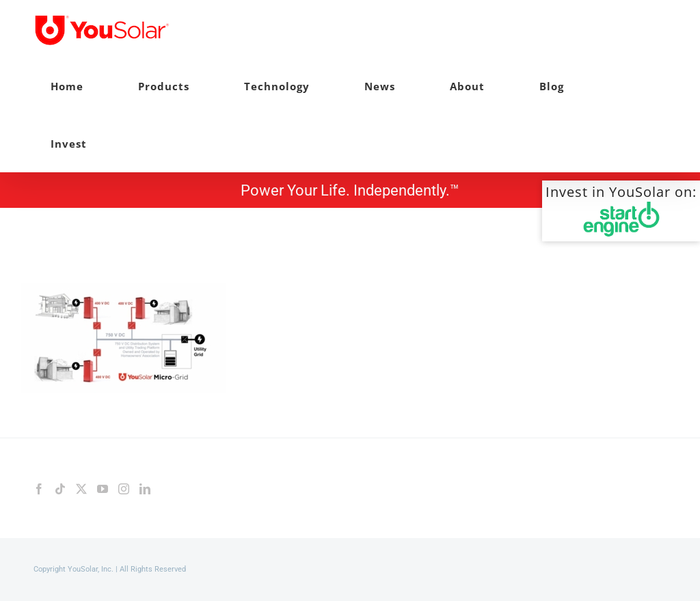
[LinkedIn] (145, 489)
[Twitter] (81, 489)
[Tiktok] (60, 489)
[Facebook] (39, 489)
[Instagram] (124, 489)
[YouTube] (103, 489)
